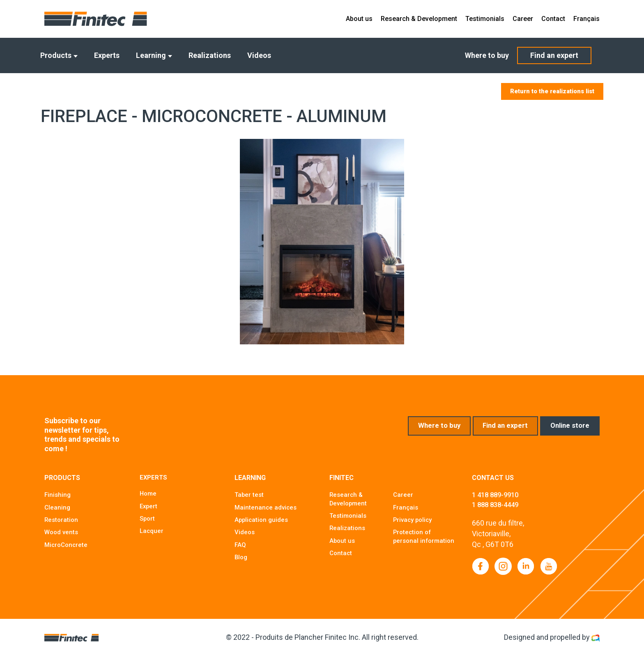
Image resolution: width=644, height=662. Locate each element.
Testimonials (485, 19)
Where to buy (487, 55)
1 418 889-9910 (498, 499)
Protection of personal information (413, 546)
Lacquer (152, 537)
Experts (107, 55)
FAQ (240, 549)
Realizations (210, 55)
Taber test (250, 499)
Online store (568, 430)
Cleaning (58, 511)
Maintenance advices (267, 511)
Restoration (62, 524)
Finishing (58, 499)
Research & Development (419, 19)
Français (586, 19)
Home (149, 499)
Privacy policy (414, 524)
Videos (259, 55)
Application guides (262, 524)
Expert (149, 511)
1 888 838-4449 (498, 510)
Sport (148, 524)
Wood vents (62, 537)
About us (359, 19)
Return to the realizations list (546, 92)
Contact (553, 19)
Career (523, 19)
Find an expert (554, 55)
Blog (241, 562)
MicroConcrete (67, 549)
